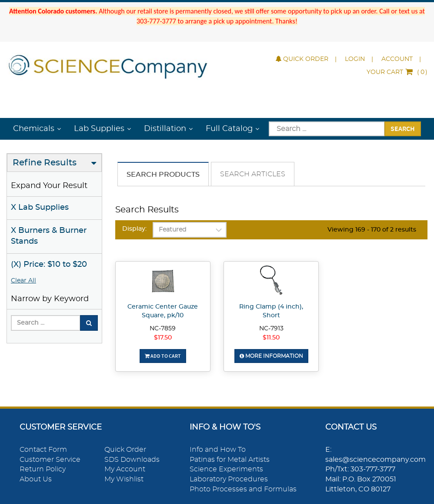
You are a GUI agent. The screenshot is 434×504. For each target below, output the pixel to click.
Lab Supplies (99, 129)
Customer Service (50, 460)
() (397, 72)
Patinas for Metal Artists (230, 460)
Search (403, 128)
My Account (125, 469)
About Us (36, 479)
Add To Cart (163, 356)
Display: (134, 229)
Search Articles (253, 174)
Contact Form (43, 450)
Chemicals (34, 129)
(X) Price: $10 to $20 (49, 265)
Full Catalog (229, 129)
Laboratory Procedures (229, 479)
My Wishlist (124, 479)
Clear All (23, 281)
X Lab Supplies (40, 208)
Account (397, 59)
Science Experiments (226, 469)
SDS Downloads (132, 460)
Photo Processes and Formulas (243, 489)
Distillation (165, 129)
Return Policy (43, 469)
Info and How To (218, 450)
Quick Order (302, 59)
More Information (271, 356)
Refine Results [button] (45, 163)
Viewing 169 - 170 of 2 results (372, 230)
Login (355, 59)
